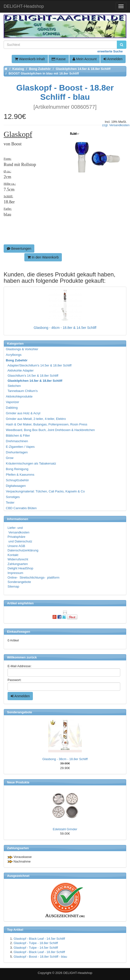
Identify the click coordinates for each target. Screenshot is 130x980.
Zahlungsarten (18, 564)
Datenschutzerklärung (23, 550)
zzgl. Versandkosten (116, 125)
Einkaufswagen (19, 632)
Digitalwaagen (16, 486)
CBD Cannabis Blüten (21, 508)
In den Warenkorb (43, 257)
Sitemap (13, 586)
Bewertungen (19, 249)
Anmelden (113, 59)
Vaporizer (13, 402)
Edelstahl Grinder (65, 829)
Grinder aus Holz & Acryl (23, 413)
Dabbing (12, 408)
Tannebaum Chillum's (22, 391)
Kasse (59, 59)
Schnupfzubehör (17, 480)
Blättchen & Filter (18, 436)
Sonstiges (13, 497)
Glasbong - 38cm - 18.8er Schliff (65, 759)
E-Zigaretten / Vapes (20, 447)
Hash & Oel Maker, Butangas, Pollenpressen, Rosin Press (47, 424)
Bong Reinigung (17, 469)
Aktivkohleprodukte (19, 396)
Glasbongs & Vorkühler (22, 349)
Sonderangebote (19, 582)
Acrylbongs (14, 355)
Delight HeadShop (20, 568)
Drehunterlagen (17, 452)
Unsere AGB (16, 546)
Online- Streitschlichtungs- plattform (33, 577)
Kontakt (13, 555)
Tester (10, 502)
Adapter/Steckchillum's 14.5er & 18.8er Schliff (39, 365)
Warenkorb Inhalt (30, 59)
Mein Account (85, 59)
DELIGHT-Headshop (78, 973)
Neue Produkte (18, 782)
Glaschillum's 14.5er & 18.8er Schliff (32, 376)
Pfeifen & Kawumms (20, 475)
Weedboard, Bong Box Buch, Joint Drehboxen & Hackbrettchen (50, 430)
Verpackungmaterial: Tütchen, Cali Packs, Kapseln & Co (45, 491)
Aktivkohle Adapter (20, 370)
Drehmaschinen (17, 441)
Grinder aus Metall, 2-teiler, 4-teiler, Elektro (36, 419)
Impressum (15, 573)
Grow (10, 458)
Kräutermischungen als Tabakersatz (31, 463)
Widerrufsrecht (18, 559)
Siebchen (14, 386)
